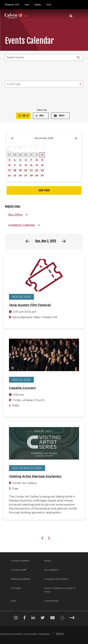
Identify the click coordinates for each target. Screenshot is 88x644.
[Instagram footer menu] (16, 618)
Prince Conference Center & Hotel (59, 590)
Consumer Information (56, 579)
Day (22, 116)
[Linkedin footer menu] (33, 618)
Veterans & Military (21, 579)
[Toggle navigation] (80, 16)
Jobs (13, 601)
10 (9, 165)
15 (37, 165)
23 (42, 170)
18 (15, 170)
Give (49, 4)
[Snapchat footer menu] (62, 618)
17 (9, 170)
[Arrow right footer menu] (72, 618)
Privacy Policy (31, 634)
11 (15, 165)
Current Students (20, 561)
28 (31, 175)
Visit (27, 4)
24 (9, 175)
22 (37, 170)
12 (20, 165)
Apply (38, 4)
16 (42, 165)
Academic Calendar (22, 225)
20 (26, 170)
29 (37, 175)
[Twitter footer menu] (43, 618)
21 (31, 170)
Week (40, 116)
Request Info (12, 4)
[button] (71, 16)
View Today (44, 190)
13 (26, 165)
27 (26, 175)
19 (20, 170)
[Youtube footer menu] (52, 618)
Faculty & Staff (18, 570)
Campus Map (51, 601)
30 (42, 175)
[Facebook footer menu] (25, 618)
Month (59, 116)
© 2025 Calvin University (11, 634)
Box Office (15, 215)
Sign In (60, 634)
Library (48, 561)
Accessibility (44, 634)
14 (31, 165)
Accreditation (51, 570)
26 (20, 175)
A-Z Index (16, 588)
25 (15, 175)
